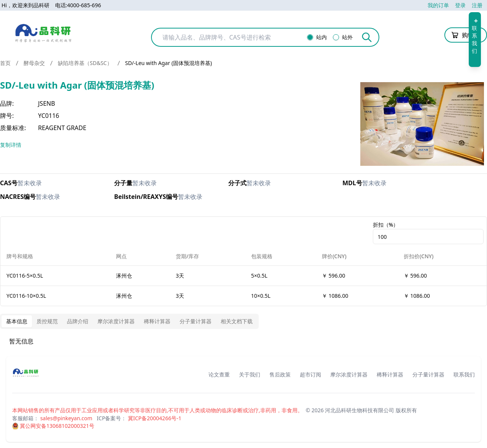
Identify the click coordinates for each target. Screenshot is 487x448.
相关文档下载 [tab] (237, 321)
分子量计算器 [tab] (196, 321)
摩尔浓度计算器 (349, 374)
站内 (321, 37)
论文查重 (219, 374)
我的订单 (438, 5)
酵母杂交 (34, 63)
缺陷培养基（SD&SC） (85, 63)
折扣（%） (386, 225)
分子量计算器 (428, 374)
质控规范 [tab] (47, 321)
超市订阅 (310, 374)
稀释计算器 (390, 374)
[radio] (310, 37)
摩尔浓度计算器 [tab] (116, 321)
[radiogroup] (332, 37)
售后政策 (280, 374)
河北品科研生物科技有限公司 (360, 410)
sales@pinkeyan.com (66, 418)
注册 (477, 5)
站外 (347, 37)
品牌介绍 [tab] (78, 321)
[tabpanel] (243, 341)
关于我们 (250, 374)
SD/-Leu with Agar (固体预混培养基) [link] (169, 63)
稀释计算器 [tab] (157, 321)
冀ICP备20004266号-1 (155, 418)
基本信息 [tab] (17, 321)
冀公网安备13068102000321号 (57, 426)
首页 (5, 63)
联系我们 (464, 374)
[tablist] (129, 321)
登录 (460, 5)
